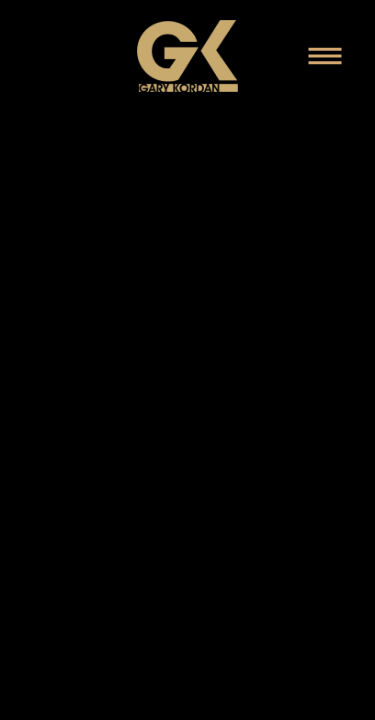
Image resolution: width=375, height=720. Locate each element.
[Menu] (325, 56)
